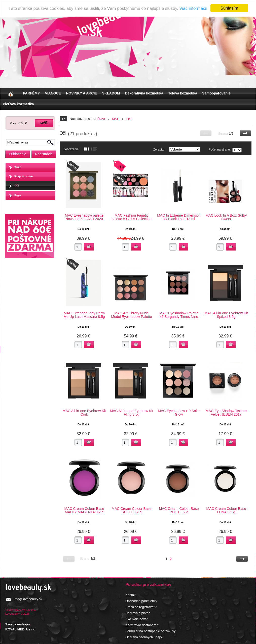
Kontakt (131, 595)
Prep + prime (24, 176)
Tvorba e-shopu (18, 624)
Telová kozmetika (183, 93)
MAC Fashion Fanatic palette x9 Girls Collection (132, 217)
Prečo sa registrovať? (141, 607)
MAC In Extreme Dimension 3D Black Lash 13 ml (179, 217)
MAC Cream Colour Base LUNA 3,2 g (226, 510)
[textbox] (32, 142)
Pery (18, 195)
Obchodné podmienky (141, 601)
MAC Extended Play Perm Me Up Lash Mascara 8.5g (84, 315)
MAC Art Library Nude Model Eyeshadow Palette (132, 315)
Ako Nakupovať (137, 619)
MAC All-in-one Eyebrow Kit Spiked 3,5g (226, 315)
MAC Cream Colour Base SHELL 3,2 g (132, 510)
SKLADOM (111, 93)
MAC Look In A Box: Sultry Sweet (226, 217)
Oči (17, 185)
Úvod (101, 119)
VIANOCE (53, 93)
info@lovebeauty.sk (28, 599)
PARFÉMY (31, 93)
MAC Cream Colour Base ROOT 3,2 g (179, 510)
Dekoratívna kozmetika (144, 93)
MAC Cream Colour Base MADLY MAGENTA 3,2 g (84, 510)
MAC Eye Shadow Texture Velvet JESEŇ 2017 (226, 413)
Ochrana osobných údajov (144, 637)
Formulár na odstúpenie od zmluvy (150, 631)
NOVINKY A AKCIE (81, 93)
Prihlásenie (17, 154)
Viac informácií (193, 8)
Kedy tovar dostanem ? (142, 625)
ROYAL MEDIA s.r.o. (21, 629)
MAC (116, 119)
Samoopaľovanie (216, 93)
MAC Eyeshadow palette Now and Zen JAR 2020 (84, 217)
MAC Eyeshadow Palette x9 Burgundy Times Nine (179, 315)
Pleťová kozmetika (18, 104)
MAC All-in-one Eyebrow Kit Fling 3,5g (132, 413)
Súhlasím (229, 8)
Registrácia (44, 154)
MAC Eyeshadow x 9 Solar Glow (179, 413)
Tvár (17, 167)
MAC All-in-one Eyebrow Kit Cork (84, 413)
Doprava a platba (138, 613)
